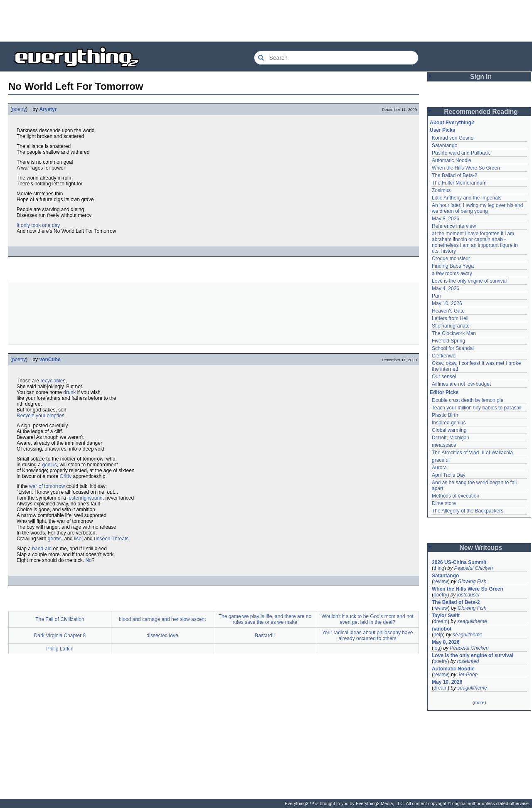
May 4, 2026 (446, 288)
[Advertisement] (266, 21)
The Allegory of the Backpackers (468, 511)
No (88, 560)
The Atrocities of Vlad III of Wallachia (472, 453)
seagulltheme (472, 621)
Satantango (445, 145)
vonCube (50, 360)
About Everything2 (452, 123)
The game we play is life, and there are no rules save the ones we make (265, 619)
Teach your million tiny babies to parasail (477, 408)
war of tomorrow (47, 486)
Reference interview (454, 226)
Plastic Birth (445, 415)
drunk (69, 392)
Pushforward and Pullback (461, 153)
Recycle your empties (41, 416)
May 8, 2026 (446, 219)
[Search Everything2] (336, 58)
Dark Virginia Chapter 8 (60, 636)
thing (439, 568)
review (441, 581)
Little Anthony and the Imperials (467, 198)
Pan (436, 296)
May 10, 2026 (447, 303)
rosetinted (468, 661)
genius (49, 465)
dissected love (163, 636)
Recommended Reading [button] (481, 112)
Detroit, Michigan (451, 438)
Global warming (449, 430)
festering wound (85, 498)
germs (55, 539)
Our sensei (444, 377)
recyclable (52, 381)
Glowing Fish (472, 581)
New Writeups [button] (481, 548)
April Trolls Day (449, 475)
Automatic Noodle (452, 160)
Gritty (65, 476)
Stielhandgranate (451, 326)
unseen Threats (111, 539)
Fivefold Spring (448, 341)
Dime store (444, 503)
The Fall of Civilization (60, 619)
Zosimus (441, 190)
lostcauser (469, 595)
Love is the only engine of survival (469, 281)
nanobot (442, 629)
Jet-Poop (468, 675)
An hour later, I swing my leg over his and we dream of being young (477, 208)
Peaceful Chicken (473, 568)
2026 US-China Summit (459, 562)
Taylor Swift (446, 616)
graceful (441, 460)
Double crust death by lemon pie (468, 400)
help (438, 635)
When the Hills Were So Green (466, 168)
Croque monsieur (451, 259)
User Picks (442, 130)
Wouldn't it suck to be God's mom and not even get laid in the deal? (368, 619)
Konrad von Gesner (453, 138)
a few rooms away (452, 273)
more (479, 702)
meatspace (444, 445)
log (437, 648)
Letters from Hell (450, 318)
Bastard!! (265, 636)
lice (78, 539)
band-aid (42, 549)
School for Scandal (453, 348)
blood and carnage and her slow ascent (162, 619)
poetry (19, 109)
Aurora (439, 468)
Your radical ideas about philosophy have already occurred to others (367, 636)
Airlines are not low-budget (461, 384)
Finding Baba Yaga (453, 266)
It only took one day (38, 225)
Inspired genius (449, 423)
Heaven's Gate (448, 311)
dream (441, 621)
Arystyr (48, 109)
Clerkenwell (445, 356)
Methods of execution (456, 496)
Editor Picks (444, 392)
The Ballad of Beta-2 (454, 175)
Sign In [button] (481, 77)
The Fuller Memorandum (459, 183)
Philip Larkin (60, 649)
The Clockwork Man (454, 333)
